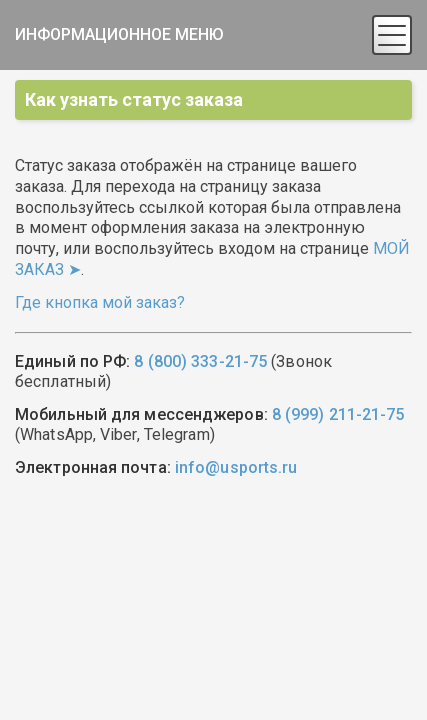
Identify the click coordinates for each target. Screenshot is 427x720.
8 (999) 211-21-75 (338, 414)
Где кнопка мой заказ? (100, 302)
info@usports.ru (236, 467)
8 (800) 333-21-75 (200, 361)
